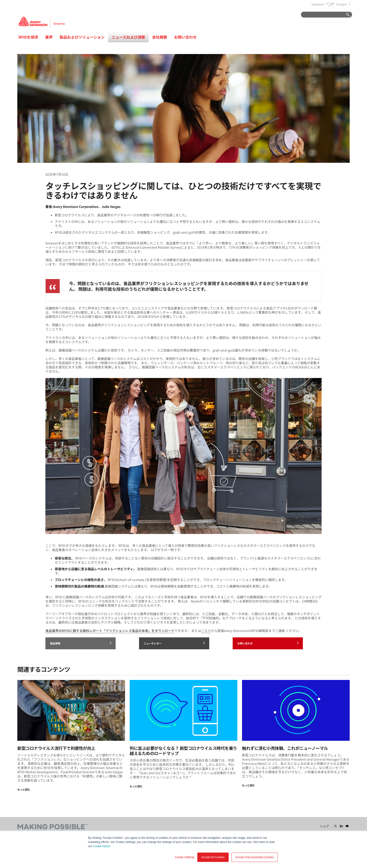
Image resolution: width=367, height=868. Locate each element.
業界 (49, 37)
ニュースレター (174, 643)
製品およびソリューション (82, 37)
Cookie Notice (102, 846)
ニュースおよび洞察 (128, 37)
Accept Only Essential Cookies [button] (255, 857)
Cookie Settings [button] (185, 857)
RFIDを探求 (28, 37)
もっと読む (24, 789)
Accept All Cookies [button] (213, 857)
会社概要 (160, 37)
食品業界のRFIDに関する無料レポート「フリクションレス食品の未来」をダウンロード (110, 631)
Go (346, 15)
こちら (206, 631)
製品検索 (81, 643)
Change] (341, 4)
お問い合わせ (185, 37)
